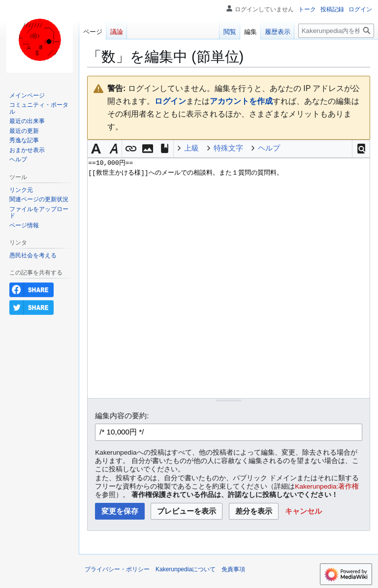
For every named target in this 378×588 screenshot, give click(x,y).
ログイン (170, 101)
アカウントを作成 (241, 101)
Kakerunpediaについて (186, 569)
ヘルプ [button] (269, 148)
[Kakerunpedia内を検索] (336, 31)
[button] (361, 149)
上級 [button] (191, 148)
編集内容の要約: (122, 416)
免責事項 (233, 569)
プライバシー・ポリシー (117, 569)
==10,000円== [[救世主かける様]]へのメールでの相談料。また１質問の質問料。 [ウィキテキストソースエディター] (229, 278)
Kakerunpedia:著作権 (327, 486)
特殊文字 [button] (228, 148)
